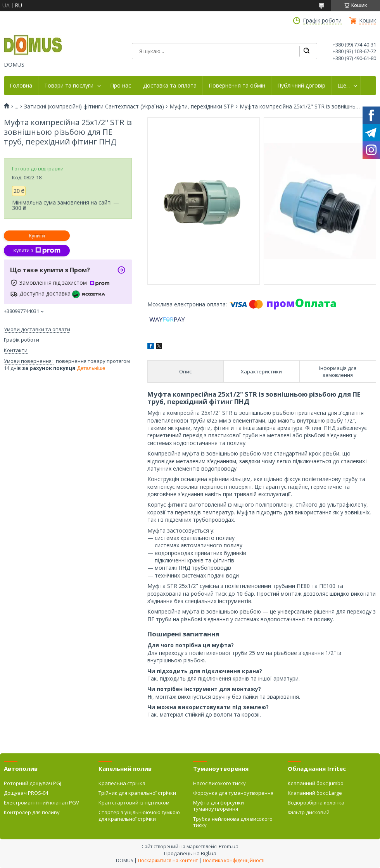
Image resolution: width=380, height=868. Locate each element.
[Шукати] (306, 51)
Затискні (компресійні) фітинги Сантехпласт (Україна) (94, 107)
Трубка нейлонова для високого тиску (233, 822)
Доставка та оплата (170, 86)
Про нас (121, 86)
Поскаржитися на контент (168, 860)
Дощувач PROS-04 (26, 793)
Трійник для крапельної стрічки (137, 793)
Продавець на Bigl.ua (190, 853)
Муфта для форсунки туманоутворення (218, 806)
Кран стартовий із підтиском (134, 803)
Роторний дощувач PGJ (33, 783)
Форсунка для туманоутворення (233, 793)
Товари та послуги (69, 86)
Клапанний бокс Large (315, 793)
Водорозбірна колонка (316, 803)
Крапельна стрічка (122, 783)
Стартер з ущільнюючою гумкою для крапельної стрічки (139, 815)
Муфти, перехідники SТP (202, 107)
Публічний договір (301, 86)
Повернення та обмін (237, 86)
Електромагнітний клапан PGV (41, 803)
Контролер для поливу (32, 812)
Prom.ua (229, 846)
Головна (21, 86)
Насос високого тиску (219, 783)
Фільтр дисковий (309, 812)
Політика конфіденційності (234, 860)
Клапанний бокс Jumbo (316, 783)
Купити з (37, 251)
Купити (37, 236)
